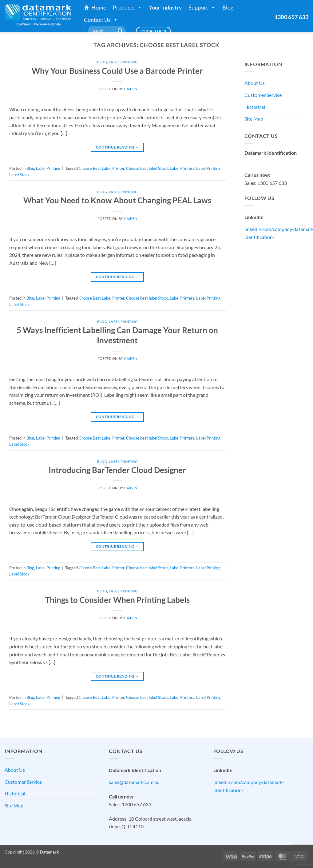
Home (99, 7)
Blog (228, 7)
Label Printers (182, 168)
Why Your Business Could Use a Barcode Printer (117, 71)
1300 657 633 (291, 17)
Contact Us (101, 20)
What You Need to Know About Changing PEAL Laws (117, 200)
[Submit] (120, 31)
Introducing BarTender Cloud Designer (117, 470)
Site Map (254, 119)
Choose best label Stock (147, 168)
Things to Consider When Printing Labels (117, 600)
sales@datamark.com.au (270, 161)
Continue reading (118, 147)
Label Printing (123, 62)
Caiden (131, 89)
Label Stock (19, 175)
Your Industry (165, 7)
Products (127, 7)
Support (202, 7)
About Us (255, 83)
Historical (255, 107)
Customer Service (263, 95)
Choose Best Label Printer (101, 168)
